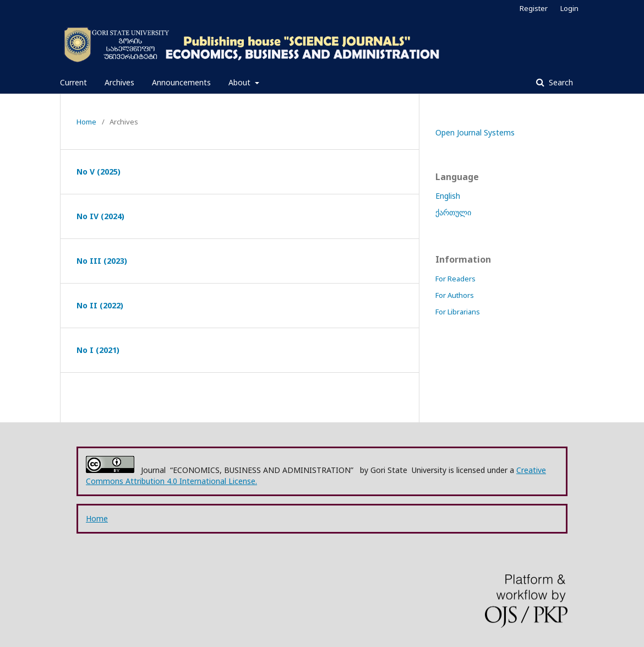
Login (569, 8)
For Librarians (458, 312)
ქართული (453, 212)
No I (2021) (98, 350)
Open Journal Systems (475, 132)
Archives (119, 82)
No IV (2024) (100, 216)
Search (560, 82)
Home (86, 122)
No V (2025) (99, 172)
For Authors (455, 295)
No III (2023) (102, 261)
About (241, 82)
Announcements (181, 82)
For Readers (455, 279)
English (448, 196)
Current (73, 82)
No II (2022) (100, 305)
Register (534, 8)
